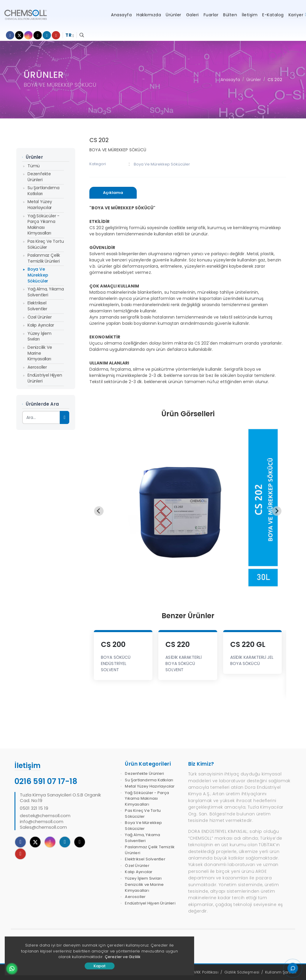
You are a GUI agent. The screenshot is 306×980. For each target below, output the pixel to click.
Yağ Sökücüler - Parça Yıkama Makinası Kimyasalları (44, 225)
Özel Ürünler (40, 317)
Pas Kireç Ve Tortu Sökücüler (46, 244)
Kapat (100, 966)
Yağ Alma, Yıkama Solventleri (46, 292)
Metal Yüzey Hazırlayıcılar (40, 205)
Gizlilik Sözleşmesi (242, 972)
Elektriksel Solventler (37, 306)
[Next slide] (277, 511)
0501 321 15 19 (34, 808)
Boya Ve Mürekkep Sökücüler (38, 275)
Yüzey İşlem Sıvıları (40, 336)
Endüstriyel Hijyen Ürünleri (45, 378)
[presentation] (113, 193)
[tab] (113, 193)
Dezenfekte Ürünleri (39, 177)
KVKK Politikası (205, 972)
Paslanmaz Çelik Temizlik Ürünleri (44, 258)
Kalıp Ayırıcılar (41, 325)
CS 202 (275, 80)
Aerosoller (37, 367)
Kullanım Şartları (281, 972)
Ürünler (254, 80)
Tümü (34, 166)
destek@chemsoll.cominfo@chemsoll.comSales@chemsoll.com (45, 821)
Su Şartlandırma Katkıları (44, 191)
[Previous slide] (99, 511)
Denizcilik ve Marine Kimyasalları (40, 353)
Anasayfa (230, 80)
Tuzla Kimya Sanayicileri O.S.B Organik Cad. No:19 (60, 798)
